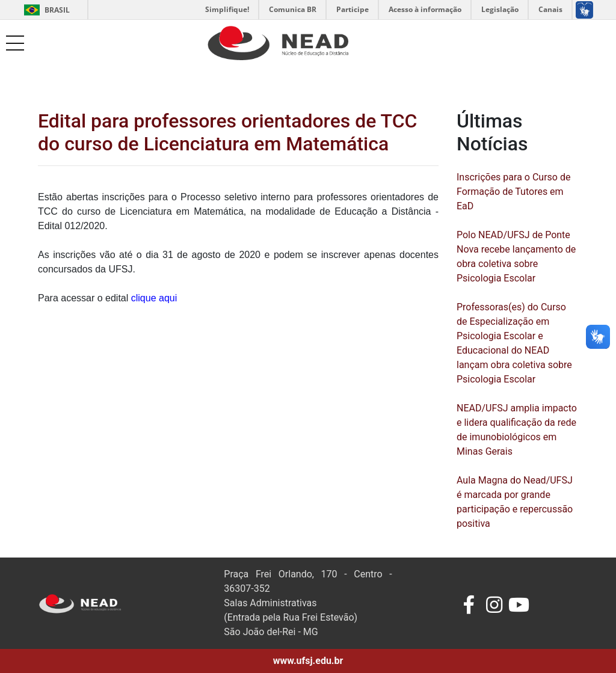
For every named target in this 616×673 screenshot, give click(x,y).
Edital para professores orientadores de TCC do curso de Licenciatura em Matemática (227, 132)
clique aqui (154, 298)
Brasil (45, 10)
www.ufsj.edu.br (308, 661)
